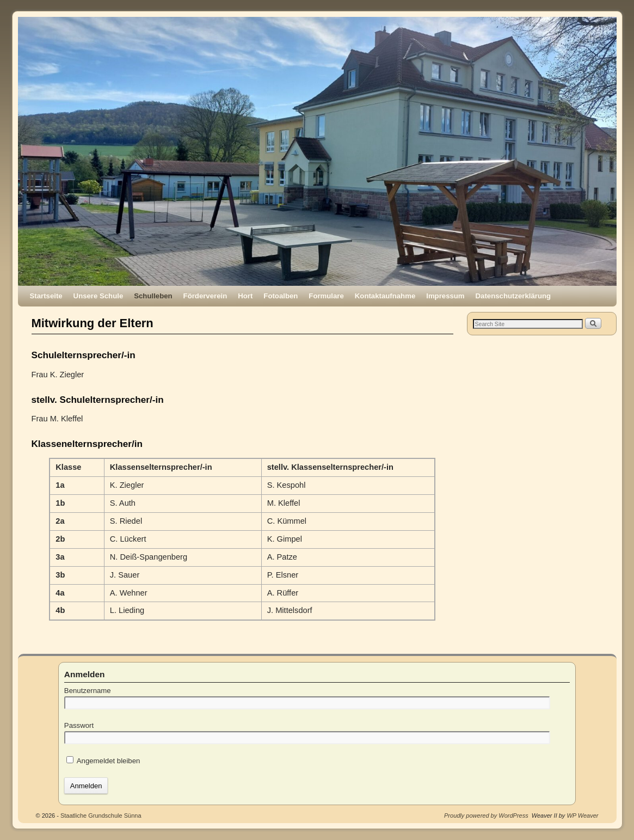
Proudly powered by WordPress (486, 816)
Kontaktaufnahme (385, 296)
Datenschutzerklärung (513, 296)
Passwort (79, 725)
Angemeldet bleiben (103, 761)
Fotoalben (281, 296)
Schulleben (153, 296)
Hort (245, 296)
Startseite (46, 296)
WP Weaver (582, 816)
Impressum (445, 296)
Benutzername (88, 691)
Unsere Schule (99, 296)
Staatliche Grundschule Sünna (101, 816)
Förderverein (205, 296)
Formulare (326, 296)
